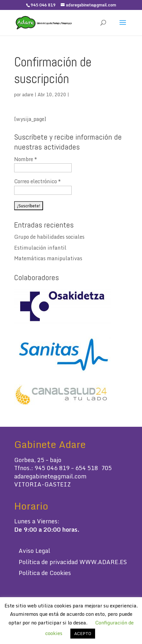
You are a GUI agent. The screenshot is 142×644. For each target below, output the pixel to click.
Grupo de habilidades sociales (49, 237)
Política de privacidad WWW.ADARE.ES (73, 562)
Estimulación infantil (40, 248)
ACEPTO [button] (83, 633)
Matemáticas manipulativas (48, 258)
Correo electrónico (37, 181)
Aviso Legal (34, 551)
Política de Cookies (45, 573)
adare (28, 94)
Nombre (26, 159)
